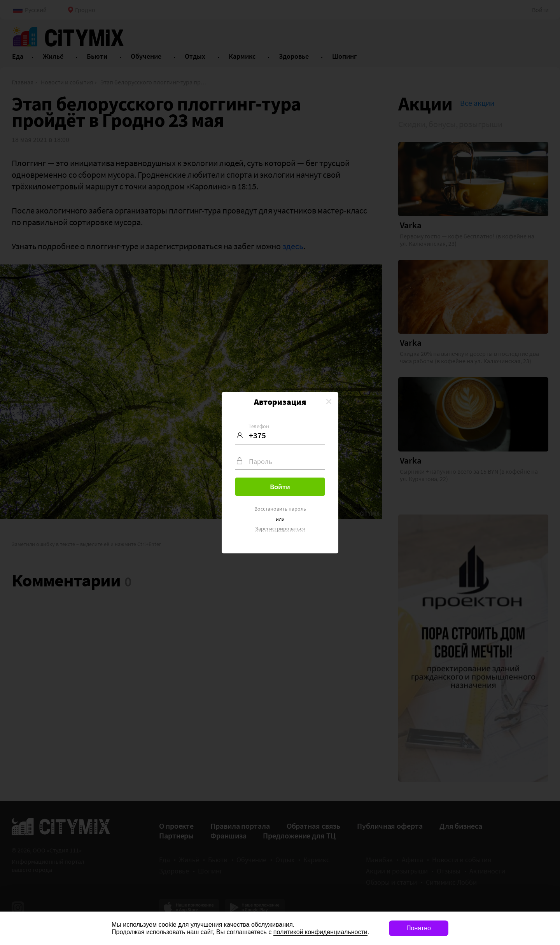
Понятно (419, 928)
